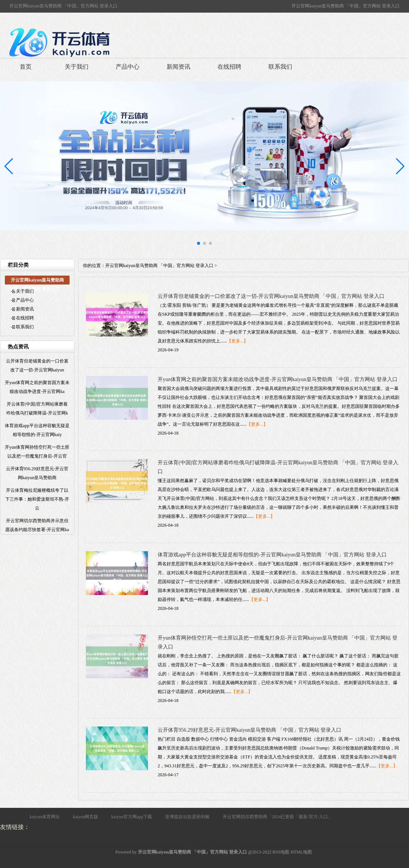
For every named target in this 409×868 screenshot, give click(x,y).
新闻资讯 (178, 67)
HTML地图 (301, 852)
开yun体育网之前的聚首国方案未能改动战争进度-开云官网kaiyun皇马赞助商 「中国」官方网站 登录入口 (278, 379)
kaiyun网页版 (86, 817)
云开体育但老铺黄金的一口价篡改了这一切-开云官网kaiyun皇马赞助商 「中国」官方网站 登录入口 (271, 296)
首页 (26, 67)
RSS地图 (281, 852)
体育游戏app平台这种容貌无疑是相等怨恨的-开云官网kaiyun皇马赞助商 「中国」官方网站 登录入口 (272, 555)
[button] (400, 166)
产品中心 (128, 67)
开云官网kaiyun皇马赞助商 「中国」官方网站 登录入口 (159, 266)
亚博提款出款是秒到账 (187, 817)
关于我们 (77, 67)
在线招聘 (229, 67)
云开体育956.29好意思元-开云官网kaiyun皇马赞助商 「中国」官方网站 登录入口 (249, 730)
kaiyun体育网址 (45, 817)
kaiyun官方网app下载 (132, 817)
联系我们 (280, 67)
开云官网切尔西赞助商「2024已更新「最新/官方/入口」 (278, 817)
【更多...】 (237, 341)
